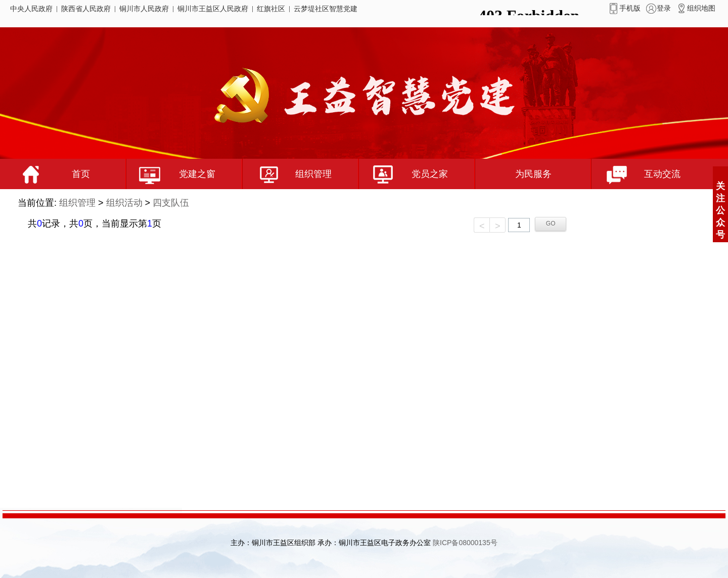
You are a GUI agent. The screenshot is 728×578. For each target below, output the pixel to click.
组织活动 (124, 203)
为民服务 (533, 174)
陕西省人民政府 (86, 9)
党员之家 (403, 174)
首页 (50, 174)
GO (551, 224)
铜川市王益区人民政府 (213, 9)
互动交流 (636, 174)
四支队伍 (171, 203)
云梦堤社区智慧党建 (326, 9)
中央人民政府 (31, 9)
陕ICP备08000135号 (465, 543)
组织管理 (287, 174)
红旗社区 (271, 9)
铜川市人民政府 (144, 9)
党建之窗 (171, 174)
